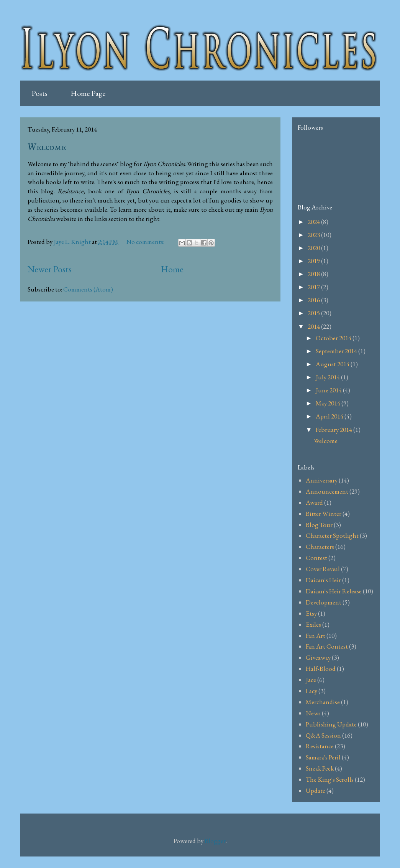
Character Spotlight (332, 535)
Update (316, 791)
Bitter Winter (324, 514)
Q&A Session (323, 735)
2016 (314, 300)
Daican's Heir (323, 580)
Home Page (88, 93)
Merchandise (323, 702)
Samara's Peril (323, 757)
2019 (314, 261)
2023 (314, 235)
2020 (314, 248)
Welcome (47, 147)
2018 (314, 274)
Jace (311, 680)
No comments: (146, 242)
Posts (39, 93)
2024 (314, 222)
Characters (320, 547)
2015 (314, 313)
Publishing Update (331, 724)
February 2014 (334, 430)
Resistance (320, 746)
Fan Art (316, 636)
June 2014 (329, 390)
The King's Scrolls (330, 779)
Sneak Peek (320, 768)
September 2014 (337, 351)
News (313, 713)
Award (314, 502)
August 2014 (333, 364)
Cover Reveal (323, 569)
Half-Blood (321, 669)
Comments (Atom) (88, 289)
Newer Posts (50, 269)
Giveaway (318, 657)
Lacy (311, 691)
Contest (316, 558)
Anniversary (322, 480)
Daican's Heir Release (334, 591)
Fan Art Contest (327, 646)
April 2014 (330, 416)
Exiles (313, 624)
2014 (314, 326)
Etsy (311, 613)
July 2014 (328, 377)
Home (172, 269)
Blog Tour (319, 525)
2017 (314, 287)
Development (324, 602)
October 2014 (334, 338)
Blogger (215, 841)
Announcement (327, 491)
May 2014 (329, 403)
